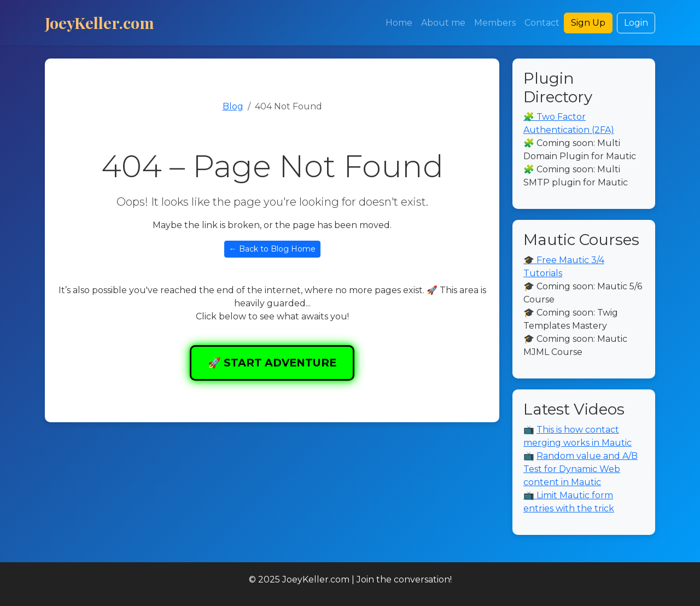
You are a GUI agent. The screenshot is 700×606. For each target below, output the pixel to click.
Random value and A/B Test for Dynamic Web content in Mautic (581, 469)
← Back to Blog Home (272, 249)
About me (443, 23)
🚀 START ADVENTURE (272, 363)
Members (495, 23)
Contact (542, 23)
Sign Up (588, 23)
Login (636, 23)
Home (399, 23)
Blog (233, 106)
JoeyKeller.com (100, 22)
